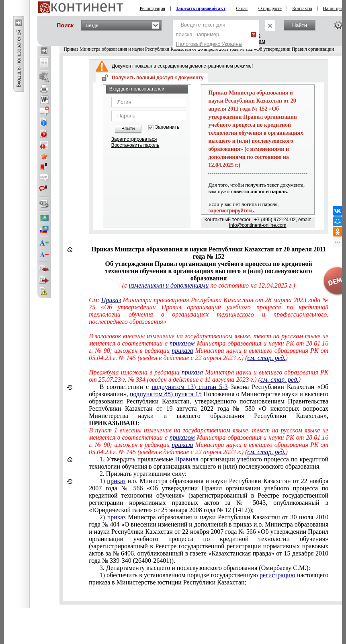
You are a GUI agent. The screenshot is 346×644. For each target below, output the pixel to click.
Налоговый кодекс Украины (209, 44)
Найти (300, 25)
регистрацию (277, 575)
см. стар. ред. (266, 358)
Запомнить (167, 127)
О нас (242, 8)
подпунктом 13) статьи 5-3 (189, 387)
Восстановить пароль (135, 145)
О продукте (270, 8)
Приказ (111, 300)
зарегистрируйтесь (231, 211)
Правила (187, 459)
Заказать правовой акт (201, 8)
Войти (128, 129)
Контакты (302, 8)
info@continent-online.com (258, 225)
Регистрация (153, 8)
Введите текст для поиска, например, (209, 34)
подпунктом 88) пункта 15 (166, 394)
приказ (116, 481)
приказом (182, 343)
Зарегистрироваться (134, 139)
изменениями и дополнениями (169, 285)
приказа (182, 351)
